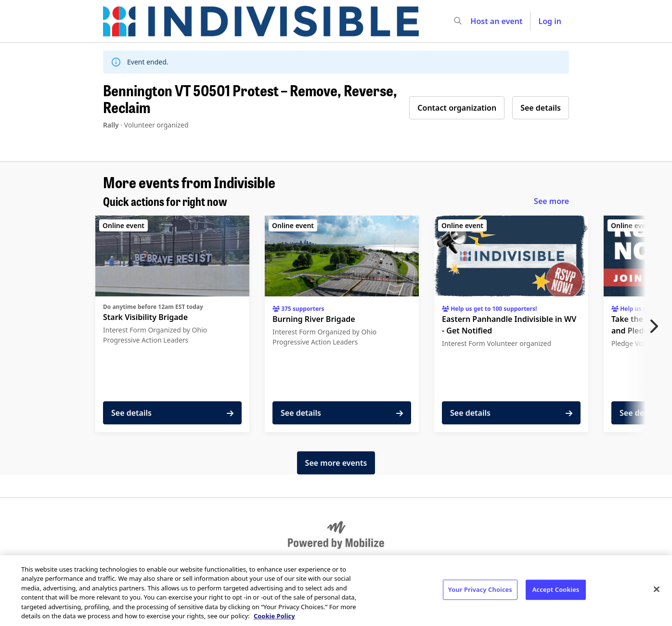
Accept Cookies (556, 589)
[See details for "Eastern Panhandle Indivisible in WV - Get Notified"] (511, 324)
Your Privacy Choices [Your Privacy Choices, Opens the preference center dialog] (480, 589)
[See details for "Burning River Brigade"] (342, 324)
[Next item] (656, 326)
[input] (475, 21)
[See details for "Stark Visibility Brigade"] (172, 324)
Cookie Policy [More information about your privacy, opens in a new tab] (274, 616)
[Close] (657, 589)
